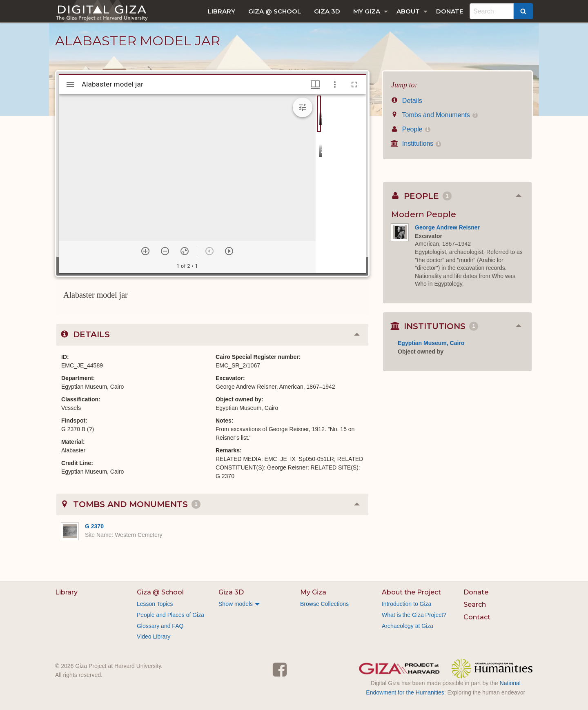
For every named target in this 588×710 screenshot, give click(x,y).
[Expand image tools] (303, 107)
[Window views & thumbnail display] (315, 85)
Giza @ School (275, 11)
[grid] (341, 184)
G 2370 (94, 526)
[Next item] (229, 251)
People (411, 129)
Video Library (154, 637)
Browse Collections (324, 604)
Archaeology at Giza (408, 626)
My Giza (367, 11)
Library (222, 11)
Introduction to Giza (406, 604)
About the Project (411, 592)
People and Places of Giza (170, 615)
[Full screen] (354, 85)
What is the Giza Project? (414, 615)
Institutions (416, 144)
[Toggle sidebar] (70, 85)
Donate (450, 11)
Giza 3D (327, 11)
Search (475, 604)
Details (407, 101)
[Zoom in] (145, 251)
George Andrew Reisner (447, 227)
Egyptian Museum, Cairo (431, 343)
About (408, 11)
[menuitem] (222, 11)
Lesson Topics (155, 604)
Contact (477, 617)
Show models (236, 604)
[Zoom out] (165, 251)
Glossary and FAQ (160, 626)
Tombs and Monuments (434, 115)
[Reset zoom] (185, 251)
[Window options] (335, 85)
